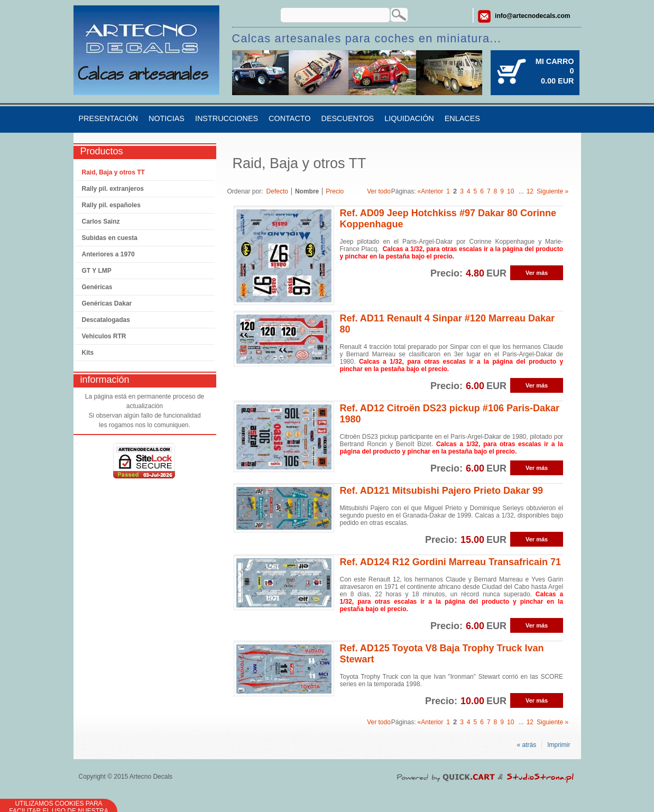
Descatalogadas (106, 320)
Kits (88, 353)
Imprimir (559, 745)
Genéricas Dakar (107, 303)
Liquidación (409, 118)
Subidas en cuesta (110, 238)
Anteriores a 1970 (108, 254)
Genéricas (97, 287)
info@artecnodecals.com (532, 16)
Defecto (277, 191)
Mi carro (555, 61)
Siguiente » (552, 191)
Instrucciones (227, 118)
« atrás (526, 745)
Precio (335, 191)
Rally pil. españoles (111, 205)
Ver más (537, 273)
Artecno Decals (151, 777)
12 (530, 191)
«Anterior (431, 191)
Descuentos (348, 118)
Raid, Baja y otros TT (113, 172)
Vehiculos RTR (104, 336)
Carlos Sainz (101, 222)
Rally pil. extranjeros (113, 189)
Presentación (108, 118)
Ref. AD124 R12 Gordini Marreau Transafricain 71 (450, 562)
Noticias (167, 118)
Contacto (289, 118)
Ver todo (379, 191)
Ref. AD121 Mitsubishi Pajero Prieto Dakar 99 (441, 491)
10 (510, 191)
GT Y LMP (97, 271)
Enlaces (462, 118)
